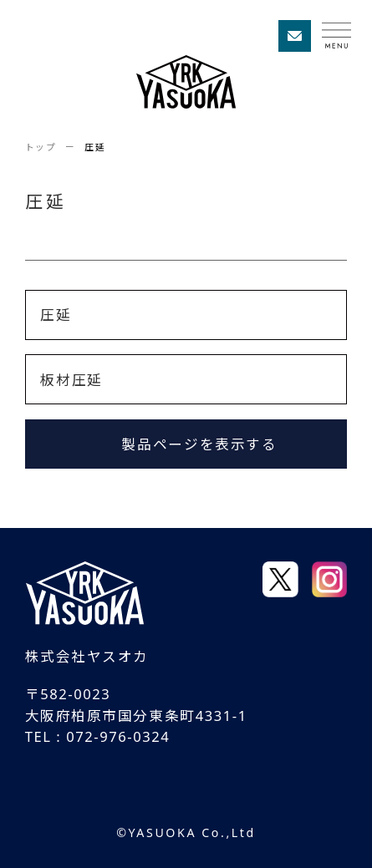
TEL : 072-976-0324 (98, 736)
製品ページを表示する (199, 444)
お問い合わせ (295, 36)
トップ (41, 147)
